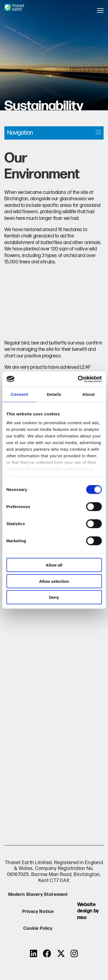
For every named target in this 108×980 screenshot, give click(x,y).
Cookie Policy (38, 929)
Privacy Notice (38, 912)
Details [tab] (54, 394)
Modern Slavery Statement (38, 895)
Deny (54, 597)
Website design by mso (88, 911)
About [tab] (88, 394)
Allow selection (54, 581)
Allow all (54, 565)
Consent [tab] (19, 394)
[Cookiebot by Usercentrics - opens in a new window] (78, 379)
